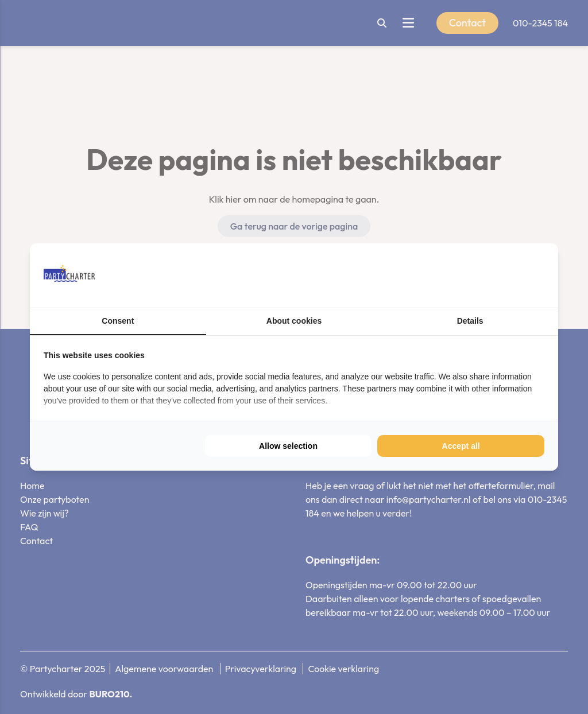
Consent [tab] (118, 321)
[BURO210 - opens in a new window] (501, 275)
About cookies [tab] (294, 321)
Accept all (461, 446)
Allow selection (288, 446)
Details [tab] (470, 321)
